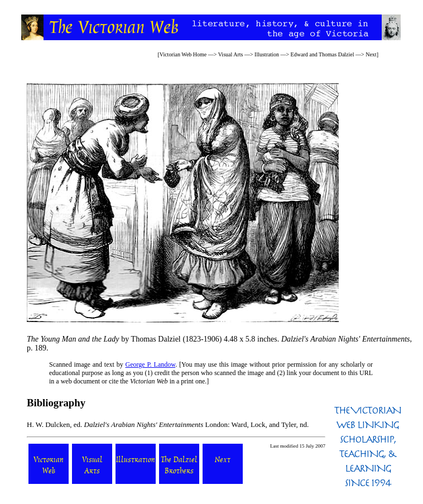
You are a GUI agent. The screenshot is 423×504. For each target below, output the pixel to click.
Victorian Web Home (183, 54)
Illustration (267, 54)
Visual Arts (231, 54)
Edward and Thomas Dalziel (323, 54)
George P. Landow (151, 364)
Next (371, 54)
